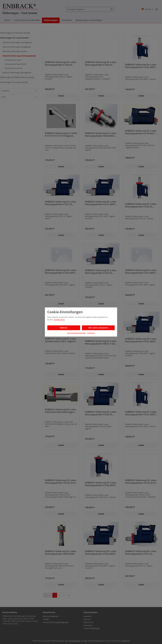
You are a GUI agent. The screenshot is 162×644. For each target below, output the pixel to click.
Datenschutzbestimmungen (76, 333)
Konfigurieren (60, 320)
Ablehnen (64, 328)
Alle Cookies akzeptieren (98, 328)
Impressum (91, 333)
